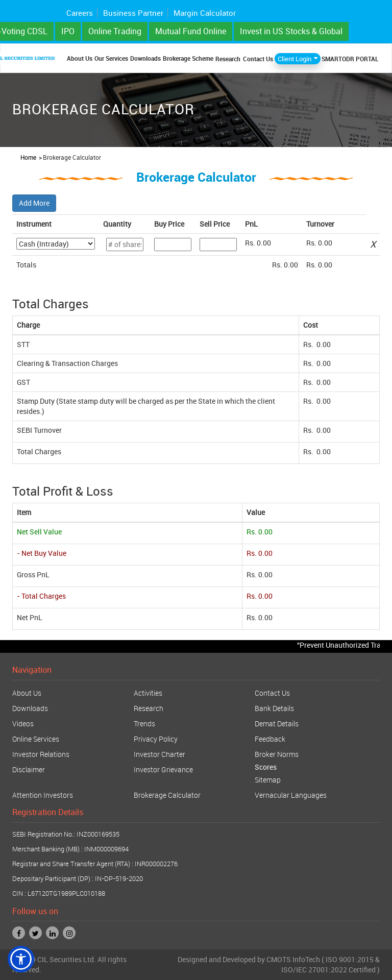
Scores (266, 767)
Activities (148, 693)
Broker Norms (277, 754)
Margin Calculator (205, 13)
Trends (144, 724)
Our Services (111, 58)
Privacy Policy (156, 739)
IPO (68, 31)
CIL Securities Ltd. (67, 959)
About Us (80, 58)
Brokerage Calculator (167, 795)
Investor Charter (160, 754)
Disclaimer (29, 769)
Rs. (309, 344)
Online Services (36, 739)
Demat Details (277, 724)
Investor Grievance (163, 769)
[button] (21, 959)
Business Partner (133, 13)
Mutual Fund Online (191, 31)
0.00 (264, 243)
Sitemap (268, 780)
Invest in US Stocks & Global (291, 31)
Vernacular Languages (291, 795)
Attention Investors (43, 795)
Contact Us (258, 59)
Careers (80, 13)
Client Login (295, 59)
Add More (34, 203)
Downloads (145, 58)
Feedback (270, 739)
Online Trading (115, 31)
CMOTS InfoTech (293, 959)
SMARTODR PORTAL (350, 59)
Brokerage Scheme (188, 58)
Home (28, 157)
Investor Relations (41, 754)
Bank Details (274, 708)
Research (228, 59)
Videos (23, 724)
